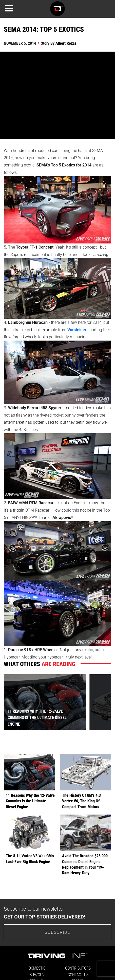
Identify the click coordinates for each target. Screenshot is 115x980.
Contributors (78, 968)
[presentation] (100, 702)
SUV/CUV (37, 975)
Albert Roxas (66, 43)
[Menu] (9, 8)
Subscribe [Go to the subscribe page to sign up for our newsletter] (58, 932)
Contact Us (78, 975)
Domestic (37, 968)
